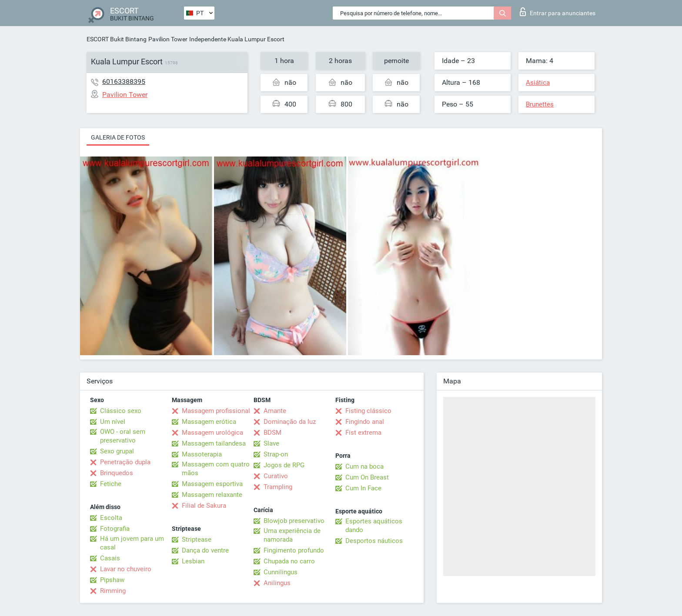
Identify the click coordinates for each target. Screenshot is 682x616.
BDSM (272, 433)
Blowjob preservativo (294, 521)
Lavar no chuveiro (126, 569)
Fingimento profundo (294, 550)
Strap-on (276, 454)
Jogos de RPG (284, 465)
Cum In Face (363, 488)
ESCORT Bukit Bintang (117, 39)
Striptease (197, 539)
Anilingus (277, 583)
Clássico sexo (121, 411)
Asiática (538, 83)
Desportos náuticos (374, 541)
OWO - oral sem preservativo (123, 436)
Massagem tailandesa (214, 443)
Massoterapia (202, 454)
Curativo (276, 476)
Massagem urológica (212, 433)
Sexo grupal (117, 451)
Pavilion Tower (168, 39)
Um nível (113, 422)
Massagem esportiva (212, 484)
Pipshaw (112, 580)
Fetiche (111, 484)
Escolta (111, 518)
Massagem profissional (216, 411)
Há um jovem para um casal (132, 543)
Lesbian (193, 561)
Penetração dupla (125, 462)
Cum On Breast (367, 477)
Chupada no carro (289, 561)
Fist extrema (363, 433)
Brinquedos (117, 473)
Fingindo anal (365, 422)
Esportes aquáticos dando (374, 526)
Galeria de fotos (118, 137)
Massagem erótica (209, 422)
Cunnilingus (281, 572)
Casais (110, 558)
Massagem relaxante (212, 495)
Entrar (558, 12)
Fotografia (115, 529)
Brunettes (540, 104)
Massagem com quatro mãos (216, 469)
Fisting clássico (368, 411)
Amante (275, 411)
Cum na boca (364, 466)
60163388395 (124, 82)
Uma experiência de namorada (292, 535)
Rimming (113, 591)
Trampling (278, 487)
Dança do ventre (205, 550)
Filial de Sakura (204, 506)
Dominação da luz (290, 422)
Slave (271, 443)
